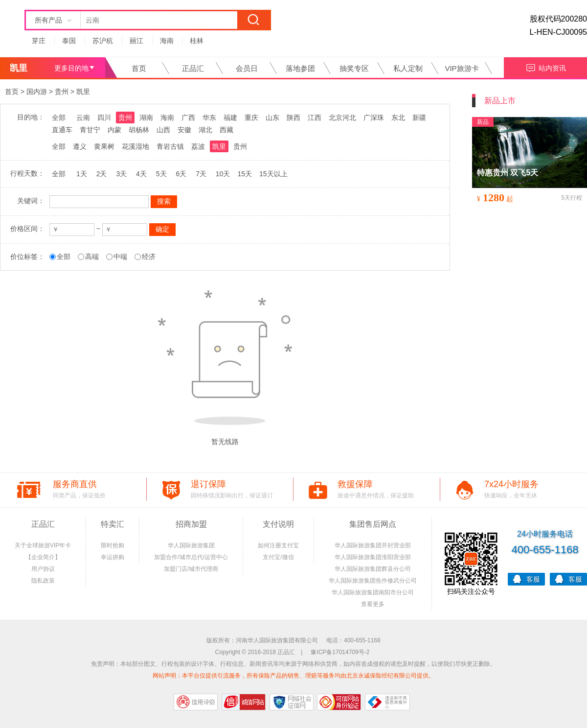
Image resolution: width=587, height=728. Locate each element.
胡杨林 (139, 130)
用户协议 (43, 569)
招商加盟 (191, 524)
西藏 (226, 130)
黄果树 (104, 146)
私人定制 (408, 68)
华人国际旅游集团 (191, 545)
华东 (209, 117)
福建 (230, 117)
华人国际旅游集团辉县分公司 (373, 569)
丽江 (136, 41)
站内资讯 (546, 67)
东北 (398, 117)
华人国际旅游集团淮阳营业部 (373, 557)
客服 (526, 578)
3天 (121, 174)
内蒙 (114, 130)
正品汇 (193, 68)
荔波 (198, 146)
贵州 (62, 92)
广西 (188, 117)
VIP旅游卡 (462, 68)
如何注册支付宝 (278, 545)
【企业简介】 (43, 557)
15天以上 (273, 174)
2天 (102, 174)
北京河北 (342, 117)
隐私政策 (43, 581)
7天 (201, 174)
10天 (223, 174)
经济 (149, 257)
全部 (59, 117)
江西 (315, 117)
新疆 (419, 117)
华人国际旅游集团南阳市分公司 (373, 592)
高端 (92, 257)
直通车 (62, 130)
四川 (104, 117)
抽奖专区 (354, 68)
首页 (139, 68)
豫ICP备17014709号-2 (340, 652)
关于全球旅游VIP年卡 (43, 545)
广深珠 (374, 117)
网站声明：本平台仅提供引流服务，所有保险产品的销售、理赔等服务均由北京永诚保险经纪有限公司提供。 (293, 676)
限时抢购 (113, 545)
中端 (120, 257)
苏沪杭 (103, 41)
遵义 (80, 146)
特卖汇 (113, 524)
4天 (141, 174)
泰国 (69, 41)
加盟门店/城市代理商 (191, 569)
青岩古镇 (170, 146)
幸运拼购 (113, 557)
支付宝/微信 (278, 557)
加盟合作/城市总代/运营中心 (191, 557)
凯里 (83, 92)
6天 (181, 174)
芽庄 (39, 41)
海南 (167, 41)
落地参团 (300, 68)
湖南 (146, 117)
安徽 (184, 130)
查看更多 (373, 604)
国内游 (37, 92)
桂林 (197, 41)
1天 (82, 174)
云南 (83, 117)
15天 (245, 174)
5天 (161, 174)
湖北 (205, 130)
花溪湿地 (135, 146)
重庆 (251, 117)
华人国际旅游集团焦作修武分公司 (373, 581)
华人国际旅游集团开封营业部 (373, 545)
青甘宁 (90, 130)
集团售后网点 (373, 524)
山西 (163, 130)
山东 (272, 117)
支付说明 (278, 524)
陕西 (293, 117)
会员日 (247, 68)
